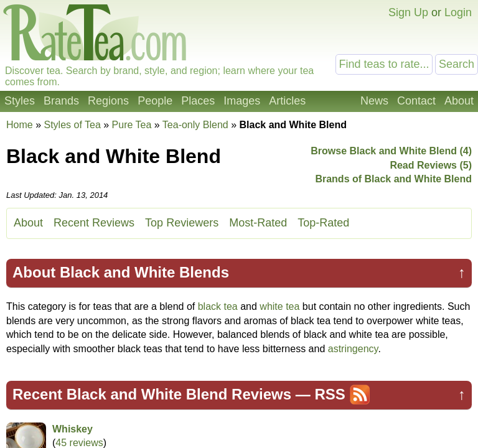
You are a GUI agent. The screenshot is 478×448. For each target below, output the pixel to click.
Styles (20, 101)
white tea (279, 306)
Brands (61, 101)
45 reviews (79, 443)
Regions (108, 101)
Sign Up (408, 12)
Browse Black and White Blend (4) (391, 151)
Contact (416, 101)
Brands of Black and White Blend (393, 179)
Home (20, 125)
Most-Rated (258, 223)
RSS (330, 394)
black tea (218, 306)
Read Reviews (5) (431, 165)
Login (458, 12)
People (155, 101)
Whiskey (73, 429)
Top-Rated (323, 223)
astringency (353, 349)
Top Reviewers (182, 223)
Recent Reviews (94, 223)
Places (198, 101)
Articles (287, 101)
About (459, 101)
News (374, 101)
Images (242, 101)
